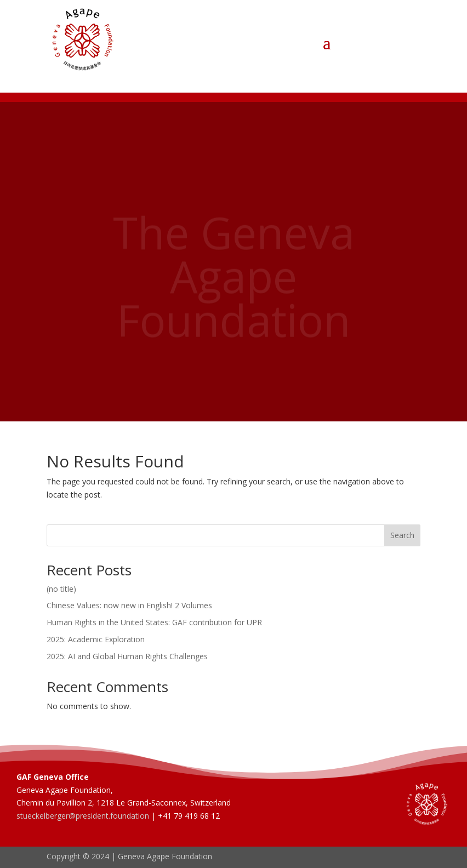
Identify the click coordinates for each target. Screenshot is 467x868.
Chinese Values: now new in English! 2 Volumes (129, 605)
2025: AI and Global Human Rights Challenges (127, 656)
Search (402, 535)
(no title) (61, 589)
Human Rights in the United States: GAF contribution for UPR (154, 622)
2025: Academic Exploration (96, 639)
